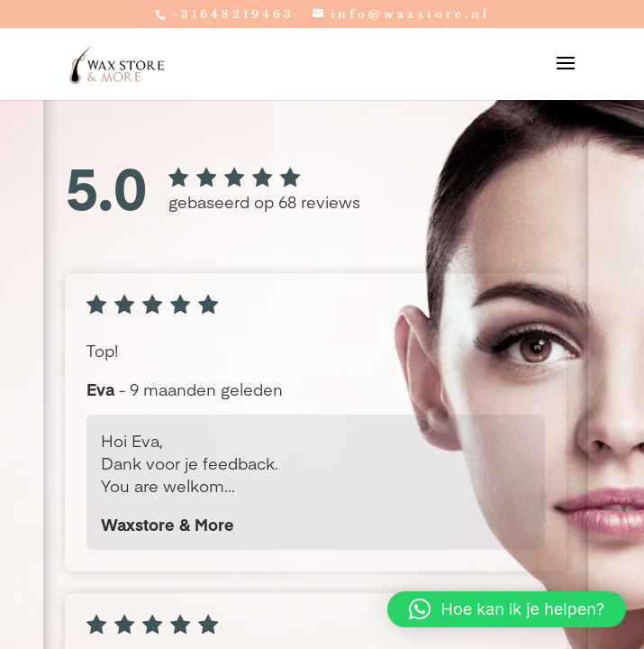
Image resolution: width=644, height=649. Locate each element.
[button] (507, 609)
